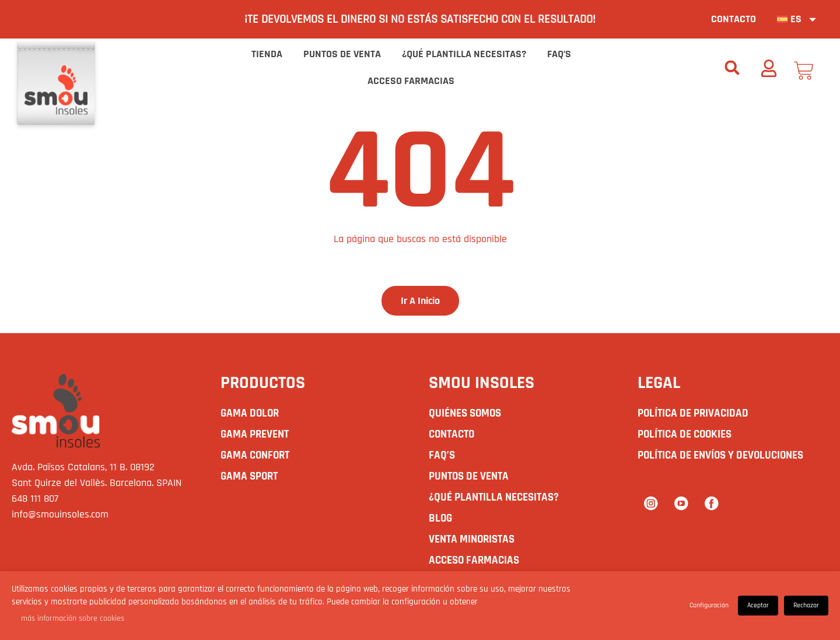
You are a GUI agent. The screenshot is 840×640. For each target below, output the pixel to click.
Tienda (267, 54)
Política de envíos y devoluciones (725, 456)
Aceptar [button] (758, 605)
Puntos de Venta (342, 54)
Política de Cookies (687, 435)
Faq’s (559, 54)
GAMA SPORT (251, 477)
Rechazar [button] (806, 605)
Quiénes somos (468, 414)
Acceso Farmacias (411, 81)
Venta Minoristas (475, 540)
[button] (732, 68)
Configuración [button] (709, 605)
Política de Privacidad (695, 414)
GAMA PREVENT (257, 435)
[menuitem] (797, 19)
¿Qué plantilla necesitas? (464, 54)
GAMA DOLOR (251, 414)
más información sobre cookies (73, 618)
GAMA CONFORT (257, 456)
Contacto (734, 19)
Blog (441, 519)
